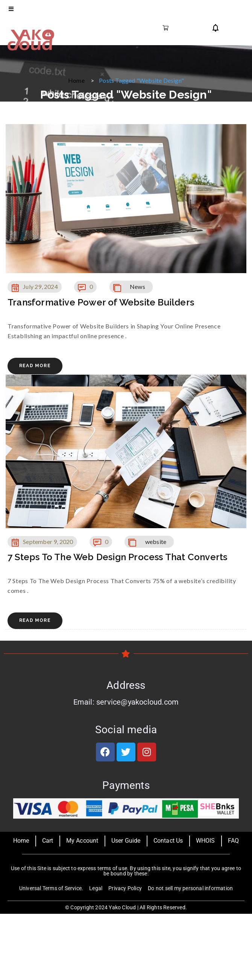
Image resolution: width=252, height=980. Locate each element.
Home (76, 80)
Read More (35, 366)
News (137, 286)
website (156, 542)
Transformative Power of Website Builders (101, 302)
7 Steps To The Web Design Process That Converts (117, 557)
